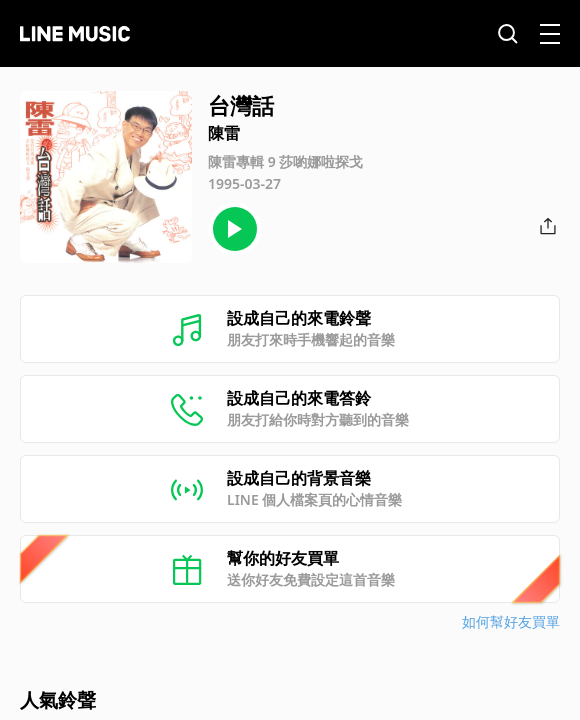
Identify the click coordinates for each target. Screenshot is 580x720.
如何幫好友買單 (511, 621)
